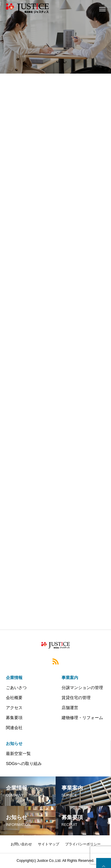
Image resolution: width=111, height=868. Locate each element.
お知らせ (14, 743)
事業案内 (70, 678)
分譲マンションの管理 (82, 688)
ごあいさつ (16, 688)
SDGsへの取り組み (24, 764)
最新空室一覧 (18, 754)
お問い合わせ (21, 844)
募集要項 (14, 718)
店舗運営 (70, 708)
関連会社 (14, 728)
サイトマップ (49, 844)
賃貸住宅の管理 (76, 698)
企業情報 (14, 678)
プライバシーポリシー (83, 844)
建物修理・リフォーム (82, 718)
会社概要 (14, 698)
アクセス (14, 708)
